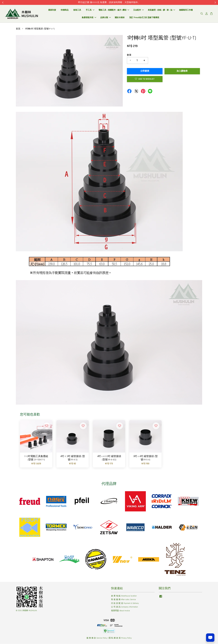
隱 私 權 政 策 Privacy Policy (120, 638)
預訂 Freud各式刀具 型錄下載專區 (144, 17)
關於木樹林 (120, 17)
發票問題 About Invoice (120, 611)
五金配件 (138, 10)
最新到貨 (52, 10)
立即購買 (145, 71)
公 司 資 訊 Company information (125, 607)
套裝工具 (77, 10)
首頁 (18, 29)
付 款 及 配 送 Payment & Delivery (125, 603)
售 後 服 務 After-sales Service (123, 600)
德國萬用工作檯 (186, 10)
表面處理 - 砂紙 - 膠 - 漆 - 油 (161, 10)
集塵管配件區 (89, 17)
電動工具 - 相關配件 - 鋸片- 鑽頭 (114, 10)
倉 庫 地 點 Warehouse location (124, 596)
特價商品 (65, 10)
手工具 (90, 10)
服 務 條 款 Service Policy (97, 638)
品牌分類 (106, 17)
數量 (129, 55)
